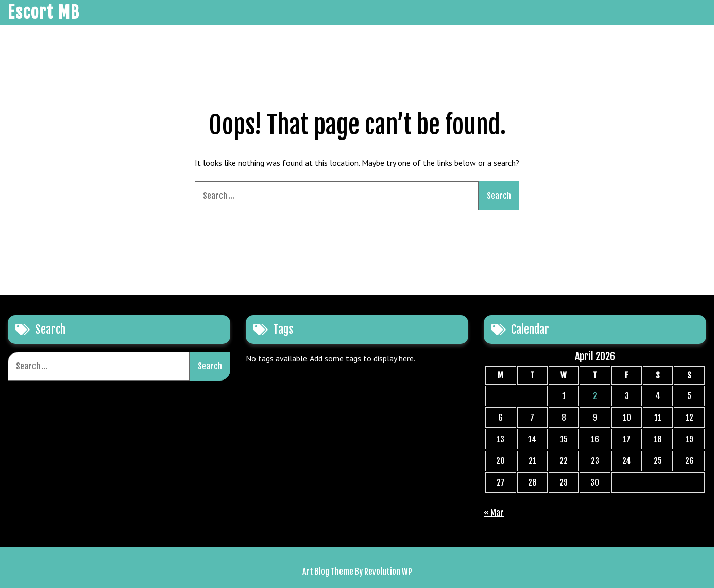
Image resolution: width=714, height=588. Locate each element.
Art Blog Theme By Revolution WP (357, 572)
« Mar (494, 513)
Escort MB (44, 12)
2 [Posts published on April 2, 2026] (595, 396)
